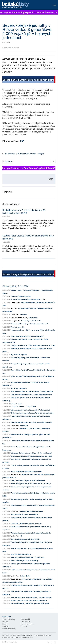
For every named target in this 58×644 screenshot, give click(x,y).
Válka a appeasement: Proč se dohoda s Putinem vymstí (30, 410)
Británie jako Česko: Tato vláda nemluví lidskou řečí (29, 601)
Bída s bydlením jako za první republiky (25, 561)
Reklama (5, 626)
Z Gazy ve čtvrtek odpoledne (21, 296)
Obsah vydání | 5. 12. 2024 (15, 286)
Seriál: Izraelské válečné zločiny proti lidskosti (27, 336)
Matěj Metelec (16, 321)
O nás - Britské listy (9, 619)
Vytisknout (8, 162)
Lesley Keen (15, 315)
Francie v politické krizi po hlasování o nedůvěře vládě (30, 324)
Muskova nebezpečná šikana (21, 555)
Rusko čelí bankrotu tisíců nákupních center (26, 524)
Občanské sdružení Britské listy (26, 635)
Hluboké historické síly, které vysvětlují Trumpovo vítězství (31, 598)
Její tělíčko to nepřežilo (19, 355)
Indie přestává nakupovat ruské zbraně (24, 515)
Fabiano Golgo (16, 475)
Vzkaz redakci (25, 622)
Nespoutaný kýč (16, 404)
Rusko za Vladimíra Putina (27, 154)
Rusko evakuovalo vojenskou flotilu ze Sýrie (26, 472)
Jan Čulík (14, 309)
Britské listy (23, 5)
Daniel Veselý (16, 302)
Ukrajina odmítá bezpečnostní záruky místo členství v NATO (32, 422)
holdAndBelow (25, 576)
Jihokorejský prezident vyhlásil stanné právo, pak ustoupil (31, 484)
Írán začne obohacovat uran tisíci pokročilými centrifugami (31, 453)
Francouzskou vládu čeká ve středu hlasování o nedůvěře (31, 533)
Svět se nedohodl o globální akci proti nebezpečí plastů (30, 604)
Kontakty (5, 622)
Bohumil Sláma (16, 579)
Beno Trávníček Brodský (19, 318)
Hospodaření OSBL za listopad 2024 (23, 407)
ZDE (22, 141)
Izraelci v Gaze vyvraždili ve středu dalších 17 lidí (28, 299)
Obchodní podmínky (9, 629)
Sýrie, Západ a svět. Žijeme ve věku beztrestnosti (28, 481)
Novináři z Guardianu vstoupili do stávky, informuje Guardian (32, 392)
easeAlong (24, 425)
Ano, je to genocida (18, 327)
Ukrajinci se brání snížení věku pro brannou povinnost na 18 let (33, 345)
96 (21, 536)
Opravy (5, 624)
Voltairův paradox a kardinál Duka (31, 511)
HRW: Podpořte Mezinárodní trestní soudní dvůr (27, 558)
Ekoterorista (33, 318)
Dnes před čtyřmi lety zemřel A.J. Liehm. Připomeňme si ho (31, 395)
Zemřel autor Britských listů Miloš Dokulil (25, 539)
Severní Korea (10, 154)
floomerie (24, 315)
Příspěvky (24, 626)
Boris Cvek (15, 428)
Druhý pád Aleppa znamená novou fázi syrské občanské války (32, 413)
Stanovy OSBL (25, 619)
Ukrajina (41, 154)
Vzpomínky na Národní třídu (31, 321)
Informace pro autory (27, 624)
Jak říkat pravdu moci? (19, 389)
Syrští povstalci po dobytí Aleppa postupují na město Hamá (31, 456)
